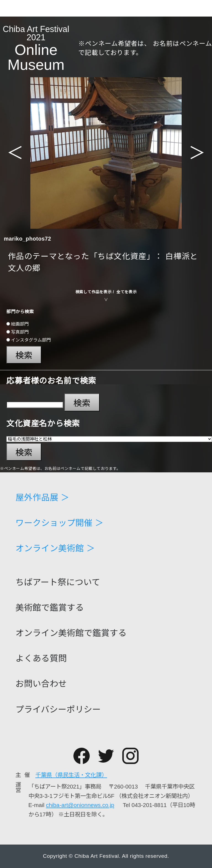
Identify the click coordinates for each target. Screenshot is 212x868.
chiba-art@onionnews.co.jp (80, 805)
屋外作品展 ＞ (42, 498)
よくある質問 (41, 659)
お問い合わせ (41, 684)
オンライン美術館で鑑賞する (71, 633)
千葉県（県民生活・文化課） (71, 775)
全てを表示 (127, 292)
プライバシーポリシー (58, 710)
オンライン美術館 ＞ (55, 549)
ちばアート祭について (58, 583)
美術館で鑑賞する (50, 608)
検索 (24, 356)
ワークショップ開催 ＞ (59, 523)
